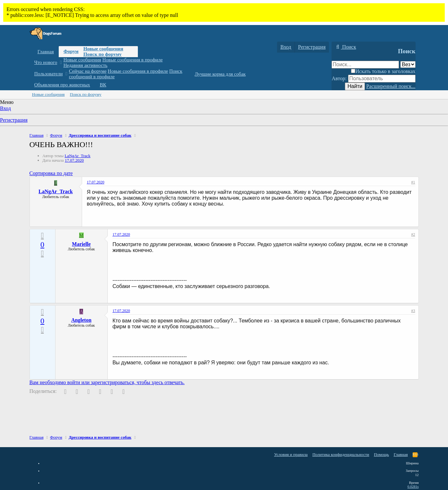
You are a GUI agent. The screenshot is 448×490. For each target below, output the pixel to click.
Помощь (381, 454)
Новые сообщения (103, 49)
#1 (413, 182)
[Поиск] (345, 47)
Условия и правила (291, 454)
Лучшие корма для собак (220, 74)
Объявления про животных (62, 85)
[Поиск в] (408, 64)
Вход (6, 108)
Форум (71, 51)
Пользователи (49, 74)
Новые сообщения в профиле (133, 60)
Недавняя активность (85, 65)
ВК (103, 85)
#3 (413, 311)
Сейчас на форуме (88, 71)
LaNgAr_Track (78, 156)
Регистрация (14, 120)
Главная (46, 52)
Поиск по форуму (103, 54)
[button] (61, 63)
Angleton (81, 320)
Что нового (46, 62)
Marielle (81, 244)
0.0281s (413, 486)
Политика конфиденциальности (341, 454)
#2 (413, 234)
